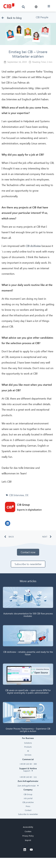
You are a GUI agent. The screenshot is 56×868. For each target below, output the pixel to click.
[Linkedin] (25, 850)
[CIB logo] (9, 6)
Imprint (28, 840)
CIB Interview (17, 495)
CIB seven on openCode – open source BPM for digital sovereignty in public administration (28, 691)
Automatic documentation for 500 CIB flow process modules (28, 615)
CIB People (42, 17)
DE (27, 495)
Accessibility (28, 827)
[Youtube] (31, 850)
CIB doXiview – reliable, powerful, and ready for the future (28, 653)
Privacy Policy (28, 836)
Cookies (28, 831)
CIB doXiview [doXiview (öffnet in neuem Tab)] (34, 246)
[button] (36, 7)
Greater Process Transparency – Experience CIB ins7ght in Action (28, 730)
